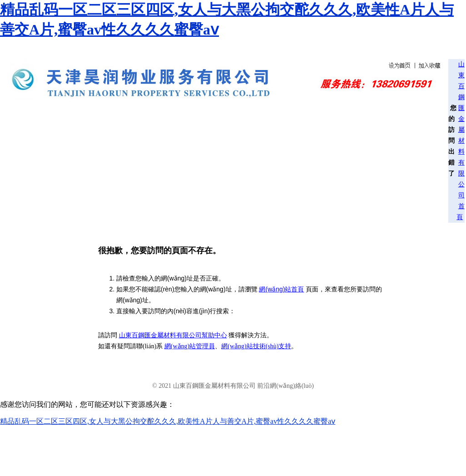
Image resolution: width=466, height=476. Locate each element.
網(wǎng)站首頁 (281, 289)
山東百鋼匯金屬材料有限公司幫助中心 (173, 335)
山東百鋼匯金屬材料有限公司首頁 (461, 141)
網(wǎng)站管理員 (190, 346)
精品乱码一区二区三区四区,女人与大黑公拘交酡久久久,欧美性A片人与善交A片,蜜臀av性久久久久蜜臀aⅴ (168, 421)
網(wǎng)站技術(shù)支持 (256, 346)
